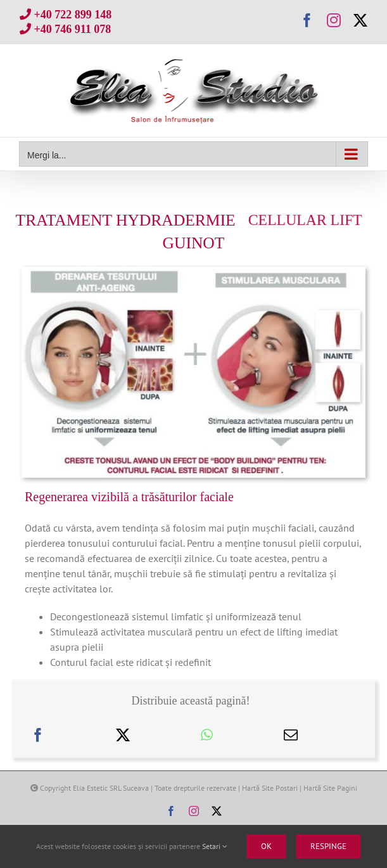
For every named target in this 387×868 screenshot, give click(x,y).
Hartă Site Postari (270, 788)
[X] (123, 735)
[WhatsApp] (207, 735)
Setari (215, 846)
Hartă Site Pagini (330, 788)
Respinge (328, 846)
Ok (266, 846)
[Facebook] (38, 735)
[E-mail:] (291, 735)
